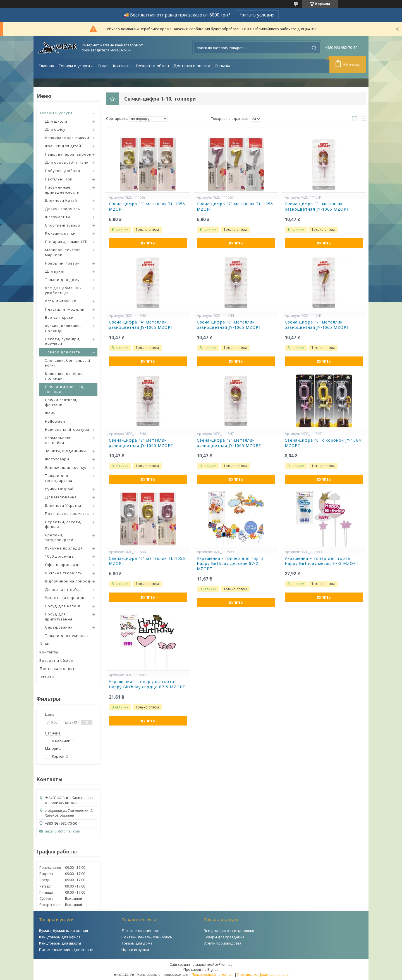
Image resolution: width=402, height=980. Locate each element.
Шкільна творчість (64, 573)
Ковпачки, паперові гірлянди (64, 376)
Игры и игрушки (61, 301)
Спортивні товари (63, 225)
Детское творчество (140, 931)
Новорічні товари (62, 263)
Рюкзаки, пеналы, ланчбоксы (147, 937)
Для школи (56, 121)
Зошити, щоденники (65, 451)
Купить (148, 243)
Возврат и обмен (152, 66)
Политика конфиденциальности (263, 975)
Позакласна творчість (67, 513)
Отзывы (222, 66)
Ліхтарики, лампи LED (66, 242)
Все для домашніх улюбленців (63, 290)
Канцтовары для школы (60, 943)
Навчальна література (67, 429)
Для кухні (55, 271)
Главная (46, 66)
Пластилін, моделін (65, 309)
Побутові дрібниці (63, 171)
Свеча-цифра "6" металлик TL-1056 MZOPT (147, 561)
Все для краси (59, 317)
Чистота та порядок (65, 598)
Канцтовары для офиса (60, 937)
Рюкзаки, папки (60, 233)
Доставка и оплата (192, 66)
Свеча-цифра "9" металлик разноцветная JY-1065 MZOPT (229, 443)
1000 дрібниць (59, 556)
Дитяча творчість (63, 209)
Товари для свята (63, 352)
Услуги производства (222, 943)
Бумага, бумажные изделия (64, 931)
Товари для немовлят (67, 636)
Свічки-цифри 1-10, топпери (65, 389)
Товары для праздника (224, 937)
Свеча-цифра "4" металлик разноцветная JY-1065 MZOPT (141, 325)
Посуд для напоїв (63, 606)
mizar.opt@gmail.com (63, 831)
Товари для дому (62, 280)
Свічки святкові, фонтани (61, 402)
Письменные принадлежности (62, 190)
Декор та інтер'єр (63, 589)
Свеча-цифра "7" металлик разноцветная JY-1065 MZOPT (317, 325)
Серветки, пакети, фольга (63, 524)
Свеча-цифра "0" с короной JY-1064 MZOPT (323, 443)
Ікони (50, 413)
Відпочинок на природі (68, 581)
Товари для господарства (59, 478)
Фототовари (57, 459)
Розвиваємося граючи (67, 138)
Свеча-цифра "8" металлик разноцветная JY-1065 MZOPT (141, 443)
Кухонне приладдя (64, 548)
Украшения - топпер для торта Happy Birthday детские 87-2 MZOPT (230, 564)
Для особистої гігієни (67, 162)
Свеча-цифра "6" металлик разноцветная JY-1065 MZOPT (229, 325)
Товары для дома (137, 943)
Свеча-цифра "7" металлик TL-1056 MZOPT (235, 207)
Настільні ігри (59, 179)
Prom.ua (226, 964)
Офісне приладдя (63, 565)
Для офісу (55, 129)
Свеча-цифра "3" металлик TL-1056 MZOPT (147, 207)
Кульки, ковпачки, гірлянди (63, 328)
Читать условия (257, 15)
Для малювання (61, 497)
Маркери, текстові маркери (63, 252)
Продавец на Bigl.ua (201, 969)
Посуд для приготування (59, 617)
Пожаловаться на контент (213, 975)
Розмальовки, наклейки (59, 440)
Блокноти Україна (63, 505)
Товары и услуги (74, 66)
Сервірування (59, 627)
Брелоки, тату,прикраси (59, 537)
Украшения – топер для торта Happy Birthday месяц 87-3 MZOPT (322, 561)
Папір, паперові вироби (68, 154)
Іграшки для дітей (63, 146)
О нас (103, 66)
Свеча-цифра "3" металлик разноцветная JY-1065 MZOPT (317, 207)
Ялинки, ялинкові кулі (67, 467)
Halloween (55, 421)
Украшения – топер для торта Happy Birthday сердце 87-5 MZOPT (147, 684)
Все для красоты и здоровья (229, 931)
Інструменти (58, 217)
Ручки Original (59, 489)
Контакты (122, 66)
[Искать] (314, 48)
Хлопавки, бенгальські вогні (68, 363)
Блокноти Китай (61, 200)
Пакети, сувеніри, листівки (63, 341)
